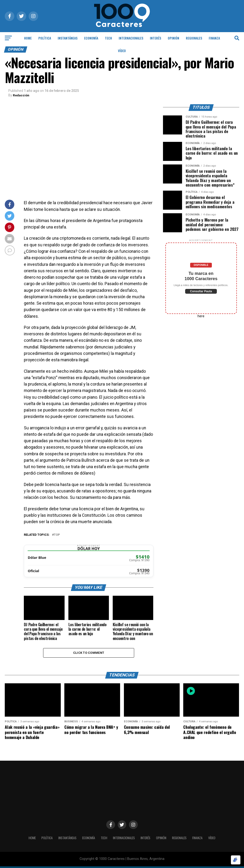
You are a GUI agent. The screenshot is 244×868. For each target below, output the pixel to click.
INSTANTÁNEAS (68, 38)
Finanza (214, 38)
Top (57, 535)
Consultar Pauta (201, 291)
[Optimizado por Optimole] (236, 860)
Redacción (21, 95)
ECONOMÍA (91, 38)
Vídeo (122, 51)
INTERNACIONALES (131, 38)
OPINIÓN (173, 38)
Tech (108, 38)
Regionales (194, 38)
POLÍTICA (45, 38)
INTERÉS (155, 38)
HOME (28, 38)
